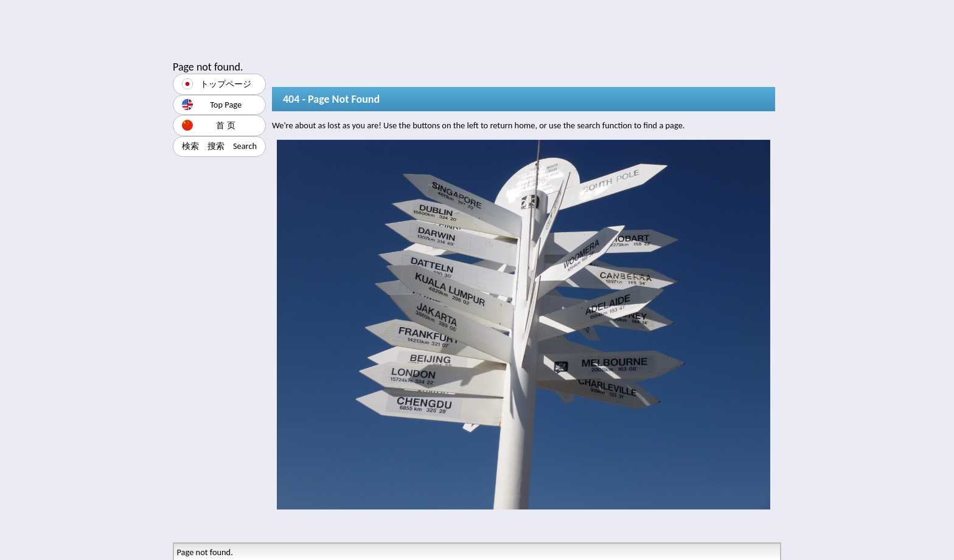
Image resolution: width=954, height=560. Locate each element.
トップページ (217, 84)
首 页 (209, 125)
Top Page (212, 105)
